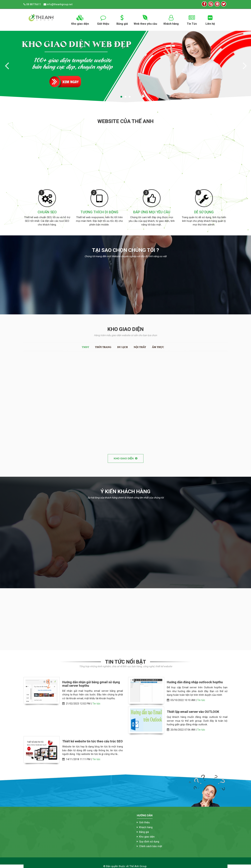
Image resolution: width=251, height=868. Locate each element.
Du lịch (122, 347)
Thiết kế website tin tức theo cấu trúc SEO (92, 741)
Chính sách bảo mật (151, 846)
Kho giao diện (80, 20)
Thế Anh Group (138, 866)
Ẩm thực (158, 347)
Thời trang (103, 347)
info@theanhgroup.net (58, 4)
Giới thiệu (103, 20)
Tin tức (96, 704)
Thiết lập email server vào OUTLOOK (193, 712)
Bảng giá (122, 20)
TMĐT (85, 347)
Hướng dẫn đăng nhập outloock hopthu (195, 682)
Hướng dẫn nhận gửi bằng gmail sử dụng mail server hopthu (91, 684)
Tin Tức (192, 20)
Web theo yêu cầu (145, 20)
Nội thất (140, 347)
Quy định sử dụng (149, 842)
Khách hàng (171, 20)
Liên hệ (210, 20)
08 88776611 (32, 4)
